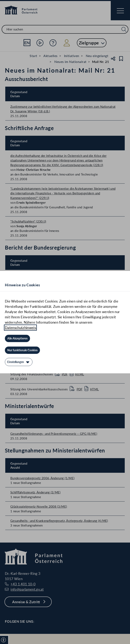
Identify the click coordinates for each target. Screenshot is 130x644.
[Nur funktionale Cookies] (22, 350)
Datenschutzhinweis (20, 328)
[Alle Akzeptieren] (17, 338)
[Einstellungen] (19, 362)
